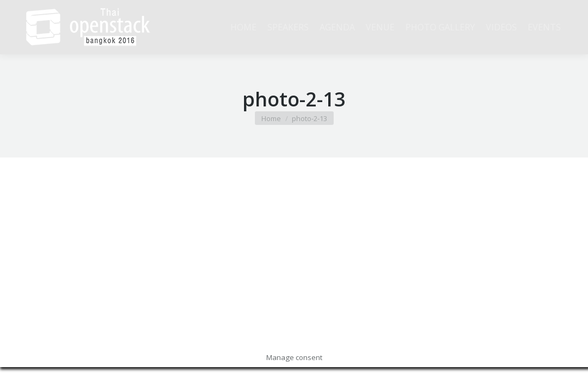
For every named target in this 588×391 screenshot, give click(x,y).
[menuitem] (243, 27)
